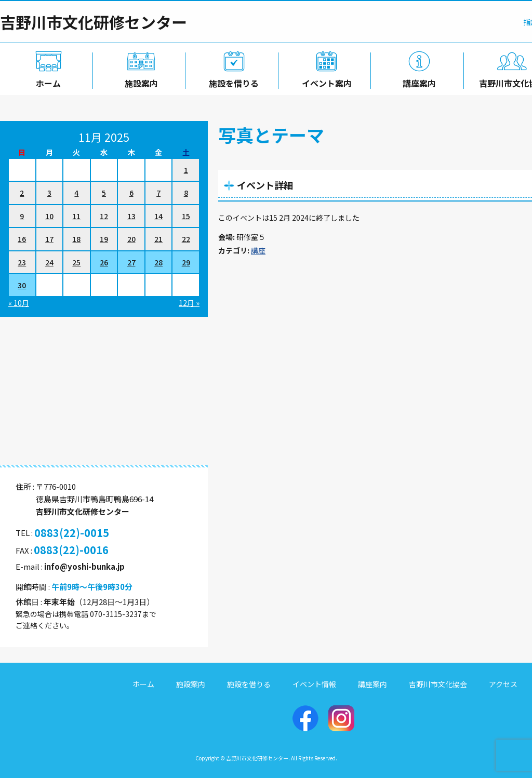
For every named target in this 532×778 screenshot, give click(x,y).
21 (158, 239)
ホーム (46, 82)
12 (104, 216)
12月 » (189, 303)
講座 (258, 250)
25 (76, 262)
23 (22, 262)
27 (131, 262)
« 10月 (19, 303)
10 (49, 216)
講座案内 (418, 82)
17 (49, 239)
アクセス (503, 684)
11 (76, 216)
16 (22, 239)
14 (158, 216)
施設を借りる (232, 82)
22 (186, 239)
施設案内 (139, 82)
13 (131, 216)
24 (49, 262)
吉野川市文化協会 (438, 684)
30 (22, 285)
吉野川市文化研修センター (94, 22)
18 (76, 239)
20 (131, 239)
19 (104, 239)
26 (104, 262)
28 (158, 262)
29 (186, 262)
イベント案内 (325, 82)
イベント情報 (314, 684)
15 (186, 216)
